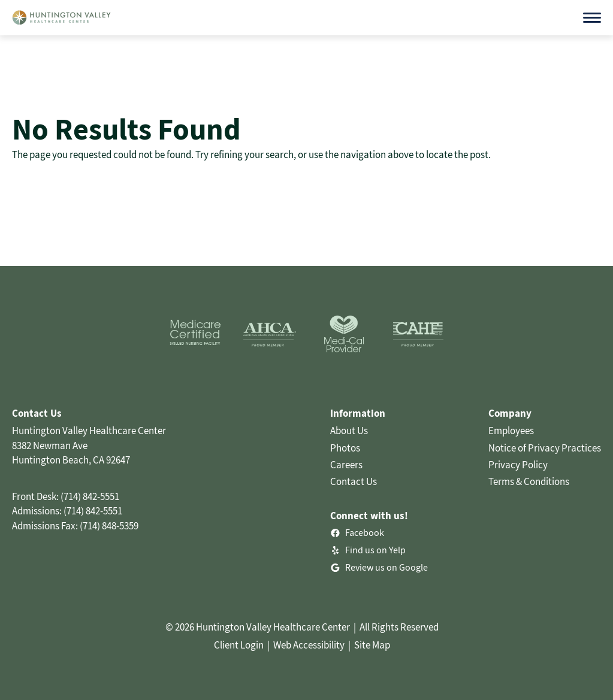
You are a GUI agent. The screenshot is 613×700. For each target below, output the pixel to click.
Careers (346, 465)
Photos (345, 448)
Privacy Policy (518, 465)
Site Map (372, 645)
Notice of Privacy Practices (545, 448)
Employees (511, 431)
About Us (349, 431)
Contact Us (354, 481)
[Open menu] (592, 18)
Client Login (239, 645)
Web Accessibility (309, 645)
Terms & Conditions (529, 481)
